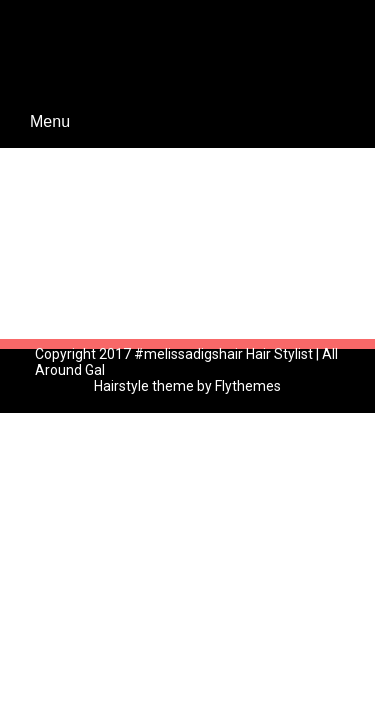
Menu (50, 121)
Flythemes (246, 386)
